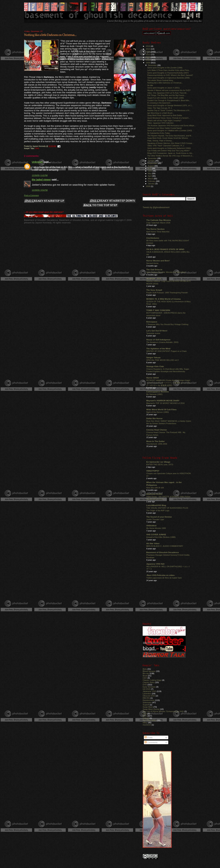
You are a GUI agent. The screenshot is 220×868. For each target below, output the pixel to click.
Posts (148, 737)
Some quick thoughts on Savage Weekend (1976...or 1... (170, 105)
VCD (145, 714)
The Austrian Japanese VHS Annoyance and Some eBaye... (171, 126)
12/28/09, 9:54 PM (40, 190)
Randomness (149, 700)
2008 (148, 186)
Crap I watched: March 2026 (158, 223)
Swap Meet (148, 707)
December (153, 65)
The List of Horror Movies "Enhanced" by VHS (163, 711)
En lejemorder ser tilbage (158, 462)
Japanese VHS (149, 691)
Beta (145, 669)
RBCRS (146, 698)
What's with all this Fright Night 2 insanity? (164, 121)
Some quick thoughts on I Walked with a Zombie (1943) (170, 131)
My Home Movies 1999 (156, 528)
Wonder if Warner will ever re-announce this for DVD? (169, 90)
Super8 (146, 705)
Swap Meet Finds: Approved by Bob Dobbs (165, 115)
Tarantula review (153, 333)
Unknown (37, 162)
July (150, 168)
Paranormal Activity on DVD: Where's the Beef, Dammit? (170, 75)
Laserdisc (147, 693)
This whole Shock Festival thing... (161, 80)
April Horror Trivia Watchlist (158, 232)
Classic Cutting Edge (152, 680)
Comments (151, 742)
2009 (148, 63)
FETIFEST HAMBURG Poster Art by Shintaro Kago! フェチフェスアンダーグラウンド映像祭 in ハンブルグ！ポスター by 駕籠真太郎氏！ (168, 383)
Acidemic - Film (154, 278)
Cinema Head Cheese (156, 430)
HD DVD (147, 689)
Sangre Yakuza (153, 357)
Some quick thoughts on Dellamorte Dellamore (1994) (169, 148)
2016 (148, 46)
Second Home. (153, 263)
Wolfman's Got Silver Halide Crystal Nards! (165, 128)
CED (145, 678)
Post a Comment (31, 195)
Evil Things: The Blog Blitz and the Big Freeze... (167, 95)
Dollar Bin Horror (154, 418)
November (153, 158)
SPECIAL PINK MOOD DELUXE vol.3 (162, 360)
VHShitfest (151, 526)
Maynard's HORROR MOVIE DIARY (163, 401)
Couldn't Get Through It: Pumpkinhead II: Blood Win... (169, 100)
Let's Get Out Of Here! (157, 331)
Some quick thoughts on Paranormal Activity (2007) (168, 73)
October (152, 161)
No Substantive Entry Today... (159, 133)
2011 (148, 57)
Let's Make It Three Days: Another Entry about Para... (169, 70)
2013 (148, 52)
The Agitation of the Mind (158, 348)
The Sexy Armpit (154, 290)
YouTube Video (149, 720)
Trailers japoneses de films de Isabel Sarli (164, 578)
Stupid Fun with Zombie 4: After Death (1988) (166, 98)
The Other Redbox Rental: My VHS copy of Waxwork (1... (170, 156)
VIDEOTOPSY (153, 471)
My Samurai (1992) (154, 394)
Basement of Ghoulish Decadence (163, 552)
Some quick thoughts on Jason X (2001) (163, 88)
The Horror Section (155, 229)
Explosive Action (154, 494)
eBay (145, 722)
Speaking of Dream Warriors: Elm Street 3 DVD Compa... (170, 143)
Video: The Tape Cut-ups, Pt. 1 (160, 108)
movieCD (147, 725)
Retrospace (152, 322)
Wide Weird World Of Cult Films (161, 409)
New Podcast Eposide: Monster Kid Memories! (166, 272)
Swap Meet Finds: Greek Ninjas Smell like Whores (168, 138)
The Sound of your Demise (159, 517)
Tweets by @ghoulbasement (156, 207)
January (152, 184)
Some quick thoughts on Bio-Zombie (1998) (165, 68)
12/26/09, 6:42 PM (40, 175)
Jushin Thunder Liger (155, 519)
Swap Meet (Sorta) (151, 709)
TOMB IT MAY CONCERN (158, 310)
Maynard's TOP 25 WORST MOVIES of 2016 (165, 403)
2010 (148, 60)
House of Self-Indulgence (158, 340)
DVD (145, 685)
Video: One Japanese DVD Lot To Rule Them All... (168, 93)
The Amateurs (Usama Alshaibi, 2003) (162, 342)
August (151, 166)
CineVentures (153, 238)
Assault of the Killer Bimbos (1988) (161, 537)
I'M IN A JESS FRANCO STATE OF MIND (165, 249)
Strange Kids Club (155, 366)
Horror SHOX (153, 378)
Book (145, 676)
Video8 (146, 718)
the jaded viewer (41, 180)
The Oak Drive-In (154, 270)
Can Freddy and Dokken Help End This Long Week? (168, 151)
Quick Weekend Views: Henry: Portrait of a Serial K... (169, 118)
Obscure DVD (149, 696)
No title (150, 85)
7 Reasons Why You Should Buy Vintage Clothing (167, 324)
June (150, 171)
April (150, 176)
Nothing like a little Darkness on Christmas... (50, 35)
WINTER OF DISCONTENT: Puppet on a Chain (166, 351)
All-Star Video (153, 543)
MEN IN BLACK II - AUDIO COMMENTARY (165, 546)
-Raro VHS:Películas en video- (161, 575)
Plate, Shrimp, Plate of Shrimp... (160, 141)
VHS (37, 148)
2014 (148, 49)
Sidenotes (147, 702)
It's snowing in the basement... (159, 103)
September (153, 163)
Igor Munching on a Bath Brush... (161, 113)
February (152, 181)
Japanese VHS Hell (155, 564)
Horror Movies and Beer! (158, 261)
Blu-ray (146, 673)
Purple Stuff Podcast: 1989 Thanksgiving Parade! (167, 293)
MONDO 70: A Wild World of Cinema (163, 299)
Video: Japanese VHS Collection (160, 123)
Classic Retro (149, 682)
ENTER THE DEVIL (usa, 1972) (160, 464)
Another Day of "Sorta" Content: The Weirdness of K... (169, 110)
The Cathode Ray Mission (159, 220)
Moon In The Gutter (155, 441)
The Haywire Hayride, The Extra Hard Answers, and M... (170, 136)
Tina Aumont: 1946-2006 (157, 444)
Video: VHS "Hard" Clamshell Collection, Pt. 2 (166, 146)
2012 (148, 54)
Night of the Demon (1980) (158, 412)
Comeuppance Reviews (158, 392)
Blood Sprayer (149, 671)
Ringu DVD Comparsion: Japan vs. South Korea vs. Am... (170, 153)
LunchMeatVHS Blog (156, 505)
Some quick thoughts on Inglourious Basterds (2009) (168, 78)
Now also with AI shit (155, 488)
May (150, 173)
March (151, 179)
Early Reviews (149, 687)
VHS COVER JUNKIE (156, 534)
